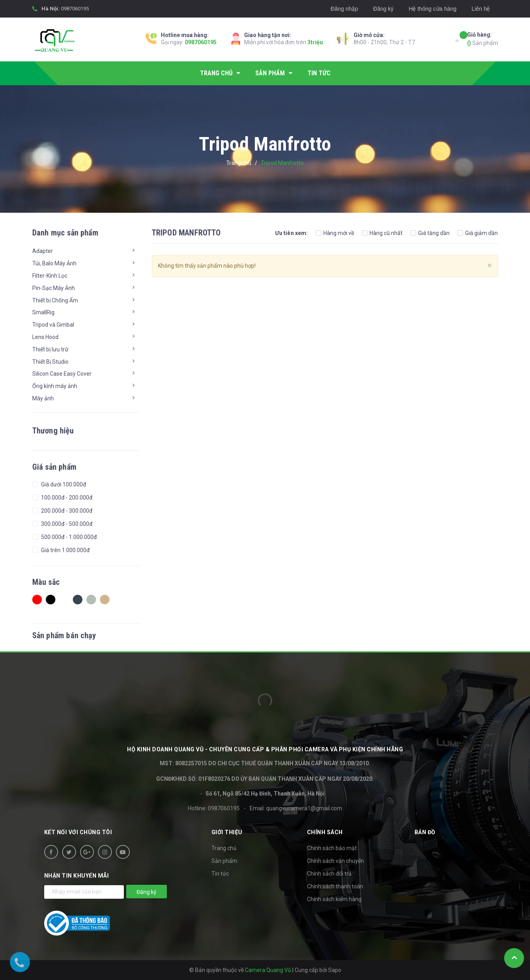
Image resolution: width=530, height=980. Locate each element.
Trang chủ (224, 848)
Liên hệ (481, 9)
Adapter (43, 251)
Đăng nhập (344, 9)
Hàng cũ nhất (382, 233)
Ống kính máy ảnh (55, 386)
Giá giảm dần (478, 233)
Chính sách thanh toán (335, 886)
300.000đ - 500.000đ (66, 524)
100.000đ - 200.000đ (66, 498)
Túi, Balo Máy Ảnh (54, 263)
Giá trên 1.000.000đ (65, 550)
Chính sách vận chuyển (335, 861)
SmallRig (43, 312)
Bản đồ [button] (425, 832)
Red (37, 600)
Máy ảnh (43, 398)
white (64, 600)
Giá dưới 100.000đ (63, 484)
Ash (91, 600)
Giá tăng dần (430, 233)
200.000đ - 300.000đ (66, 511)
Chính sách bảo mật (332, 848)
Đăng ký (383, 9)
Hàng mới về (335, 233)
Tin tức (220, 874)
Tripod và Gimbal (53, 325)
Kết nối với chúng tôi (78, 832)
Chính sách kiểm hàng (334, 899)
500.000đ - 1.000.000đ (68, 537)
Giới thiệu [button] (227, 832)
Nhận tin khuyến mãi (77, 876)
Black (51, 600)
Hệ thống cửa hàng (432, 9)
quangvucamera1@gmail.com (304, 808)
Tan (105, 600)
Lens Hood (45, 337)
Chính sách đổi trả (329, 874)
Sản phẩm (483, 38)
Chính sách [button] (325, 832)
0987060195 (75, 9)
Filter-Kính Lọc (50, 276)
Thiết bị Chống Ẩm (55, 300)
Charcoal (78, 600)
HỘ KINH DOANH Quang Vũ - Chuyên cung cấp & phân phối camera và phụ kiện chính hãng (265, 749)
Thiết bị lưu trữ (50, 349)
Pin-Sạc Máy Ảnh (54, 288)
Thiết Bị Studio (50, 362)
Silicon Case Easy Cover (62, 374)
